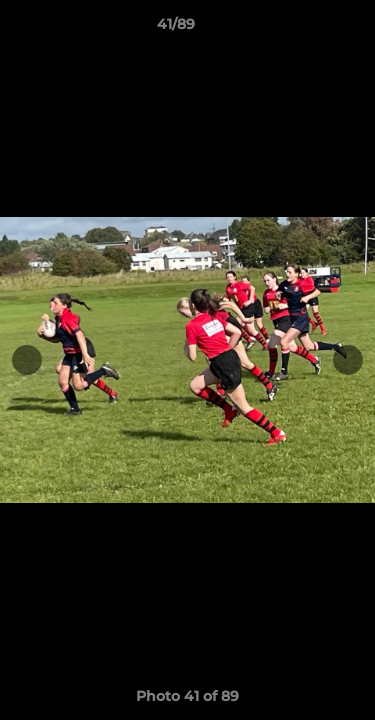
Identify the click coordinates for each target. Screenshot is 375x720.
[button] (303, 29)
